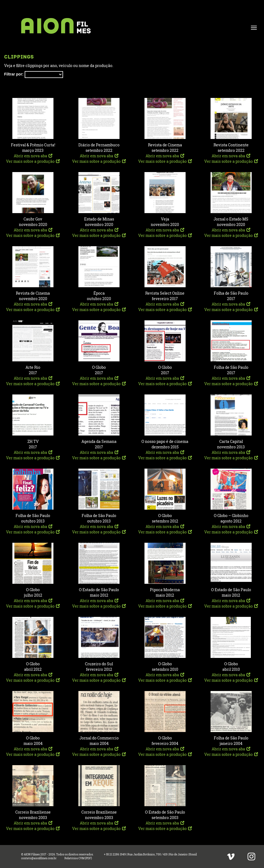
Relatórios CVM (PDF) (78, 858)
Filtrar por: (14, 74)
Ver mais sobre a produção (33, 161)
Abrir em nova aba (33, 156)
